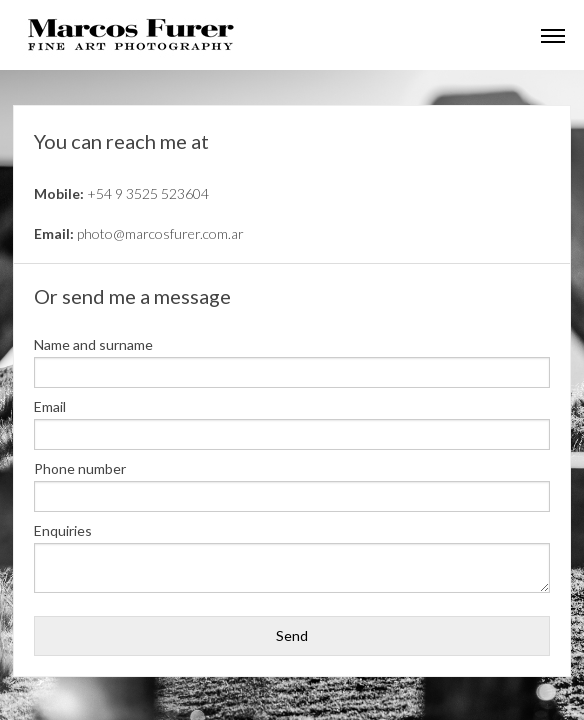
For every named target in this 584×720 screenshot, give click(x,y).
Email (50, 407)
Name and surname (93, 345)
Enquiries (63, 531)
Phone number (80, 469)
